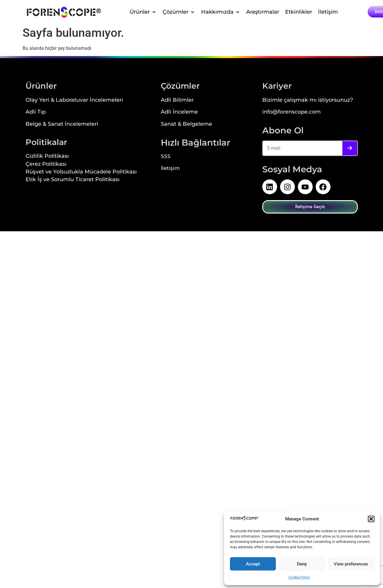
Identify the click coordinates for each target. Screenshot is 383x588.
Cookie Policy (299, 577)
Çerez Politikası (46, 164)
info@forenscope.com (291, 112)
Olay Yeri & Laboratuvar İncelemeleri (74, 100)
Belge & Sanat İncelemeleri (62, 124)
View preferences (351, 564)
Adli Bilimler (177, 100)
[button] (371, 519)
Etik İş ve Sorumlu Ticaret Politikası (73, 180)
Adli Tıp (36, 112)
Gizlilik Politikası (47, 156)
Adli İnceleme (179, 112)
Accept (253, 564)
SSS (166, 157)
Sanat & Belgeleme (186, 124)
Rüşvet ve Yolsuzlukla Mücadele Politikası (81, 172)
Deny (302, 564)
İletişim (170, 169)
